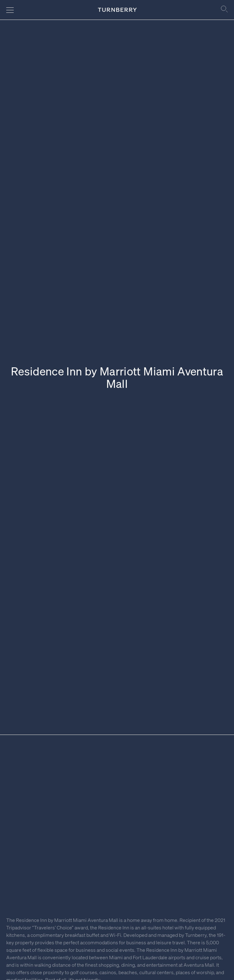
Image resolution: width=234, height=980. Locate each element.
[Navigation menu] (10, 10)
